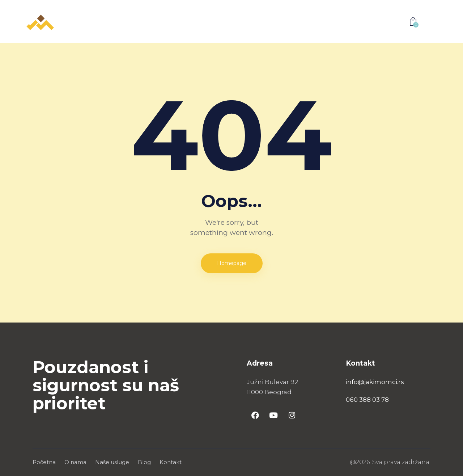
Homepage (232, 263)
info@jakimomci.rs (375, 382)
